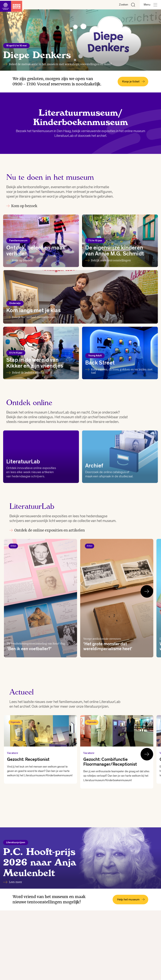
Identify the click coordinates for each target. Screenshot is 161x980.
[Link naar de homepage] (13, 5)
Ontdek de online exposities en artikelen (47, 530)
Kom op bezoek (22, 206)
